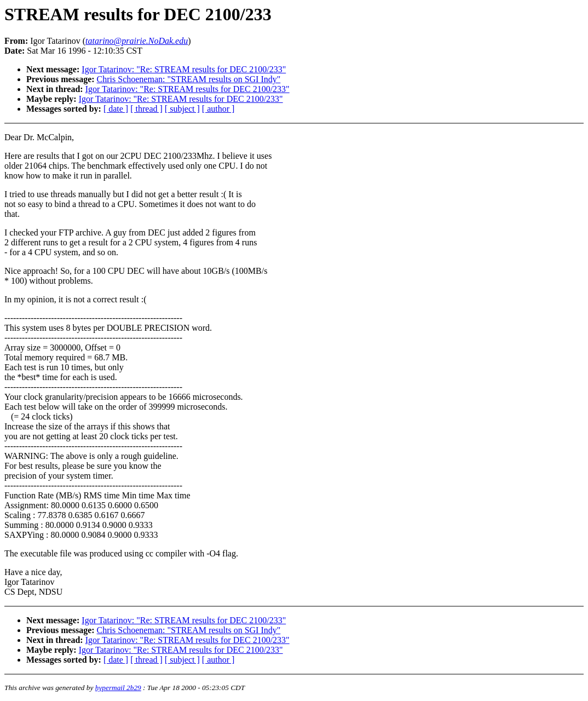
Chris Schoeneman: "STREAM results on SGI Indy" (189, 79)
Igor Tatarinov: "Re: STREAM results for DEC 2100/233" (184, 69)
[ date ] (116, 109)
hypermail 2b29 (118, 688)
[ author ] (218, 109)
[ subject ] (182, 109)
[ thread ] (146, 109)
